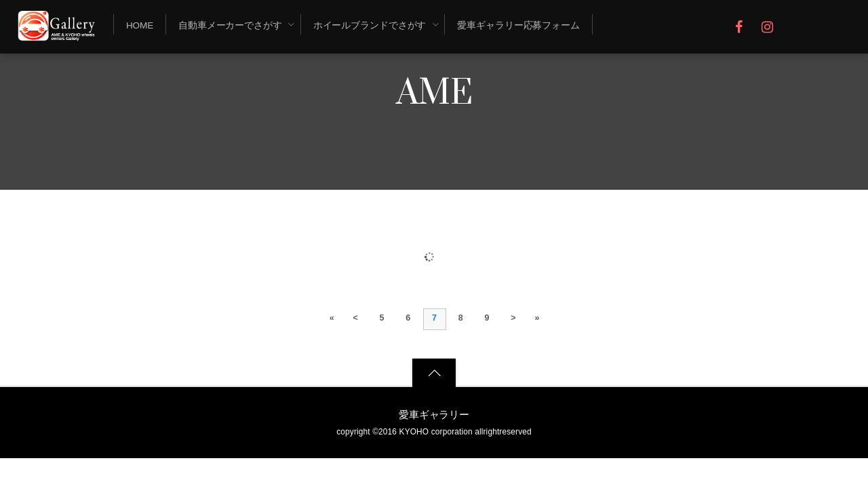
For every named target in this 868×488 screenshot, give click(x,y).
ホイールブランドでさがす (370, 25)
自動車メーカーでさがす (230, 25)
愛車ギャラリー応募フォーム (518, 25)
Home (140, 25)
